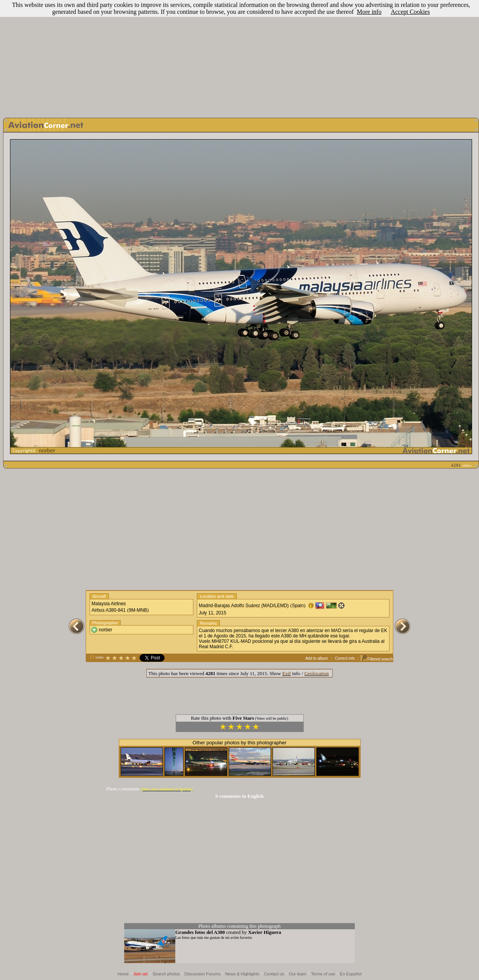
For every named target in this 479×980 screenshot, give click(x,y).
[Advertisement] (240, 57)
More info (369, 12)
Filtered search (377, 659)
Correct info (345, 658)
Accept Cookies (410, 12)
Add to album (317, 658)
